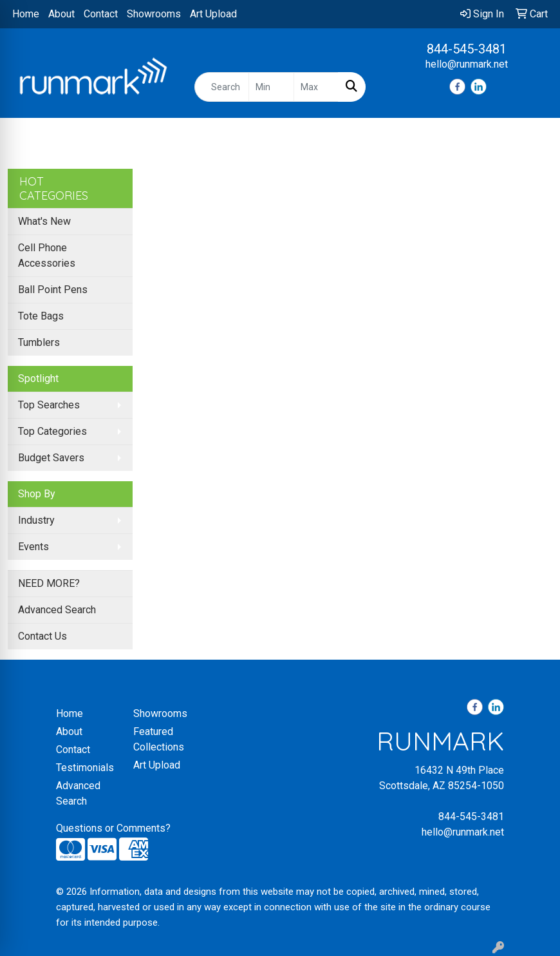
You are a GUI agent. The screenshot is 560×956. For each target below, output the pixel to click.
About (61, 14)
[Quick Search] (222, 87)
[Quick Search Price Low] (271, 87)
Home (26, 14)
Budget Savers (51, 458)
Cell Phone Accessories (47, 255)
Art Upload (213, 14)
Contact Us (42, 636)
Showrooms (154, 14)
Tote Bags (41, 316)
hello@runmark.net (467, 64)
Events (33, 547)
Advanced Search (57, 610)
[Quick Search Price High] (316, 87)
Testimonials (85, 768)
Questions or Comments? (113, 828)
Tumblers (39, 342)
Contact (101, 14)
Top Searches (49, 405)
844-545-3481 (467, 49)
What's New (44, 221)
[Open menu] (534, 137)
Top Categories (52, 431)
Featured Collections (159, 739)
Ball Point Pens (53, 290)
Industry (36, 520)
